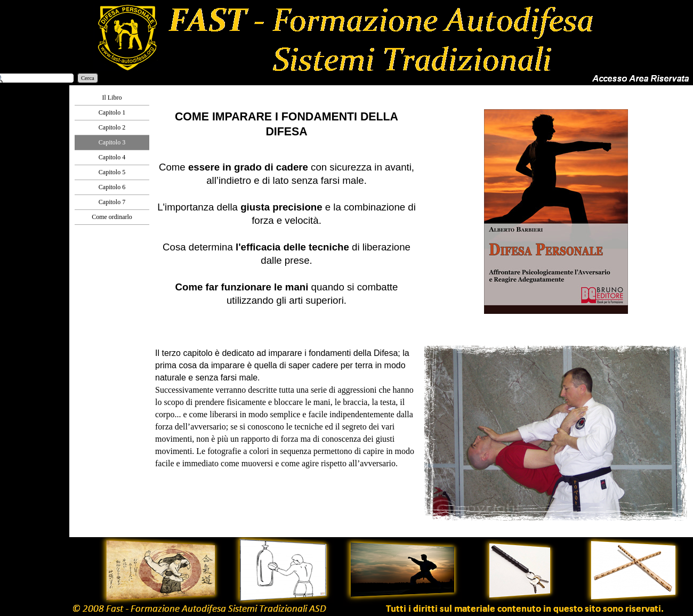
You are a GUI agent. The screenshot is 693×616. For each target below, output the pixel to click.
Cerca (88, 78)
